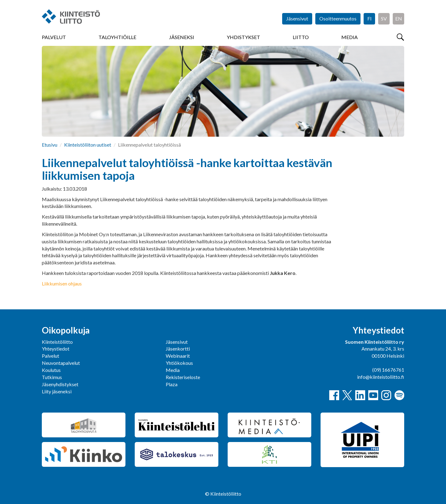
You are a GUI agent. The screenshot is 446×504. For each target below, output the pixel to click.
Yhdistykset (243, 37)
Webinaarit (178, 356)
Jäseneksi (182, 37)
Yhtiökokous (179, 363)
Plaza (172, 384)
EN (399, 18)
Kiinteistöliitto (57, 342)
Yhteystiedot (56, 349)
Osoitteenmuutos (338, 18)
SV (384, 18)
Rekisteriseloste (183, 377)
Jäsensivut (297, 18)
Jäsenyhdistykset (60, 384)
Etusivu (50, 145)
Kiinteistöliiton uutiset (88, 145)
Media (350, 37)
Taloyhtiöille (117, 37)
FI (369, 18)
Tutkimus (52, 377)
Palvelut (54, 37)
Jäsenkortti (178, 349)
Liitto (301, 37)
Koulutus (51, 370)
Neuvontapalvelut (61, 363)
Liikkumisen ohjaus (62, 283)
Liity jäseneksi (57, 391)
